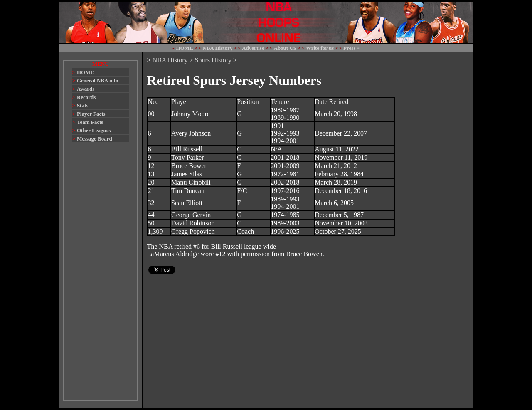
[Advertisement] (101, 275)
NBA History (170, 60)
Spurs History (213, 60)
